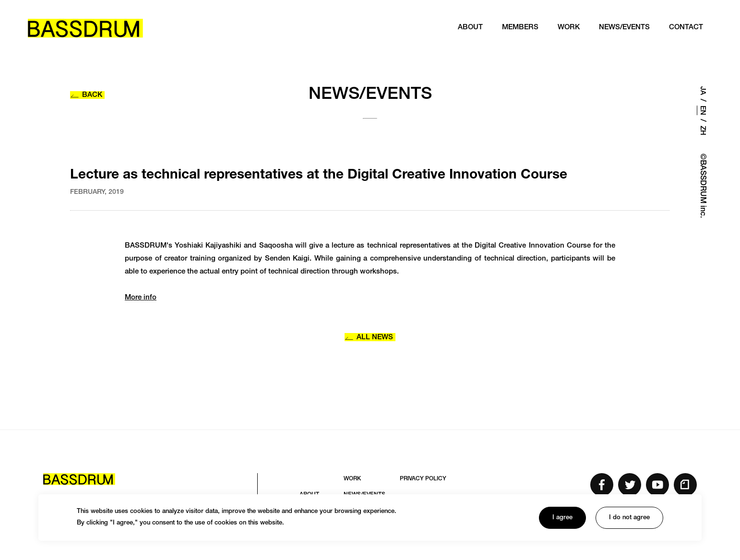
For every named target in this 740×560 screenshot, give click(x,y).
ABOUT (469, 29)
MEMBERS (519, 29)
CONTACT (685, 29)
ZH (702, 131)
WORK (567, 29)
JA (702, 91)
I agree (562, 518)
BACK (86, 95)
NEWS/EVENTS (623, 29)
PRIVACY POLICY (423, 479)
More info (141, 298)
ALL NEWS (369, 338)
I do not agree (629, 518)
